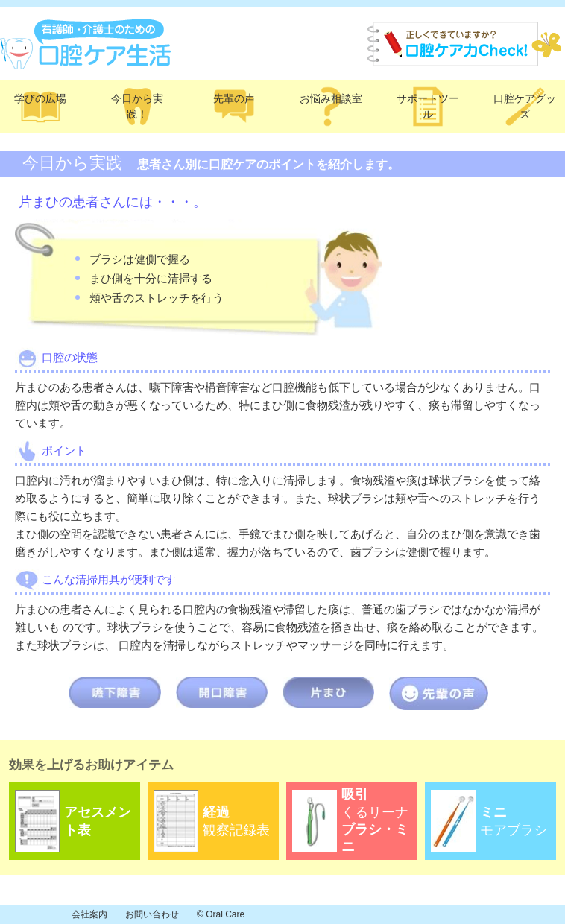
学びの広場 (40, 98)
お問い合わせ (152, 914)
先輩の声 (234, 98)
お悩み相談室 (331, 98)
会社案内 (89, 914)
